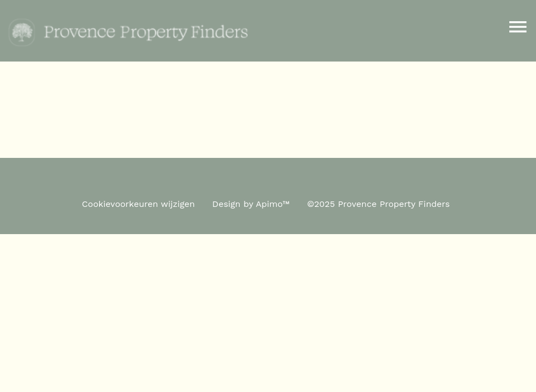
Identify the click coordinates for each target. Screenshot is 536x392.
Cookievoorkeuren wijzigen (138, 204)
